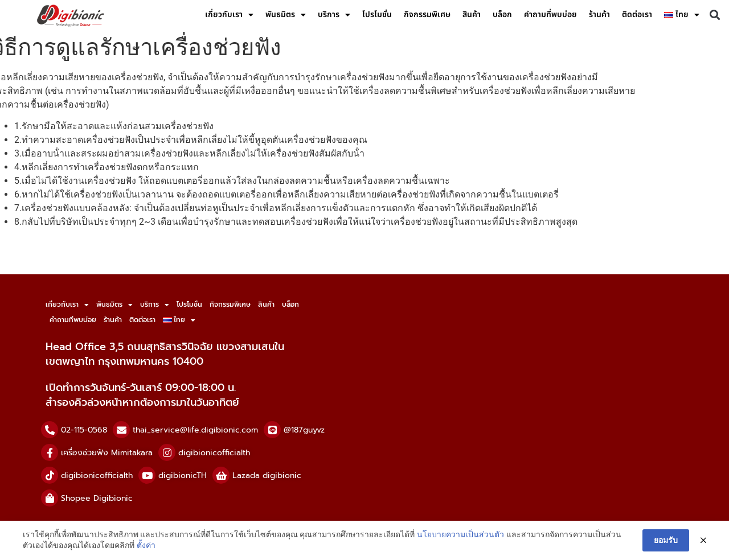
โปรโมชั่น (377, 15)
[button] (714, 15)
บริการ (334, 15)
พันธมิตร (286, 15)
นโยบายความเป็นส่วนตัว (460, 534)
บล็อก (502, 15)
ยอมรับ (666, 540)
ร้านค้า (599, 15)
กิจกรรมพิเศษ (427, 15)
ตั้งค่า (146, 545)
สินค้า (472, 15)
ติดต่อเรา (637, 15)
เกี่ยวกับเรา (229, 15)
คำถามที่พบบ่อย (550, 15)
